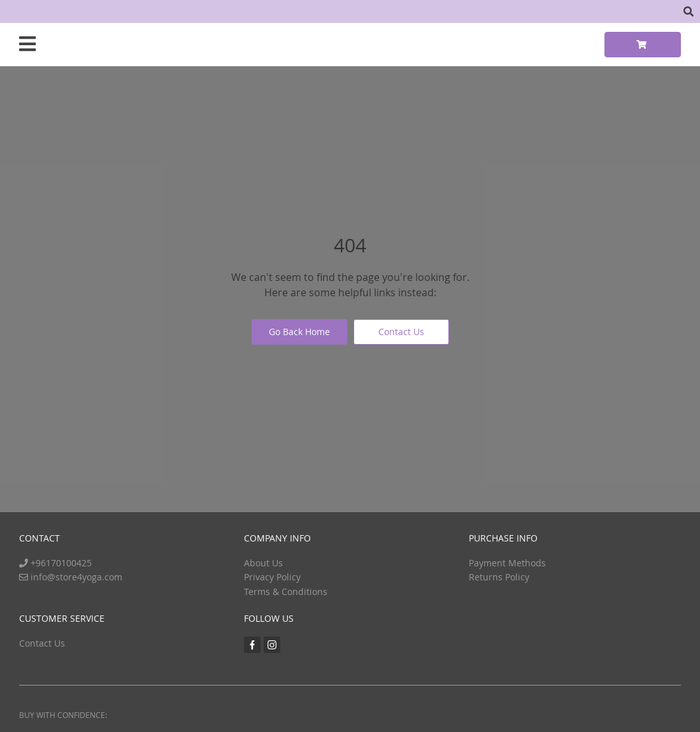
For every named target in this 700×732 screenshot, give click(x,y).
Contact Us (401, 332)
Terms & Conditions (286, 592)
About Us (263, 563)
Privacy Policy (272, 577)
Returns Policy (499, 577)
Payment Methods (507, 563)
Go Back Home (299, 332)
